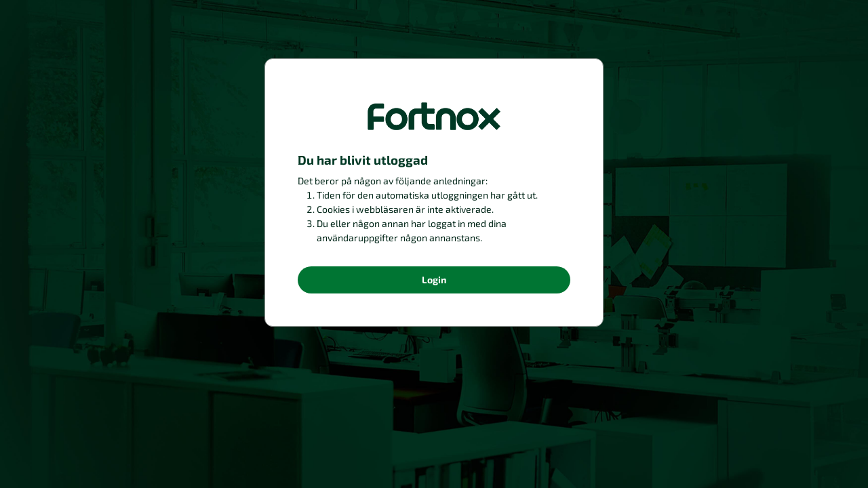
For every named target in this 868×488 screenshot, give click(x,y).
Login (434, 280)
